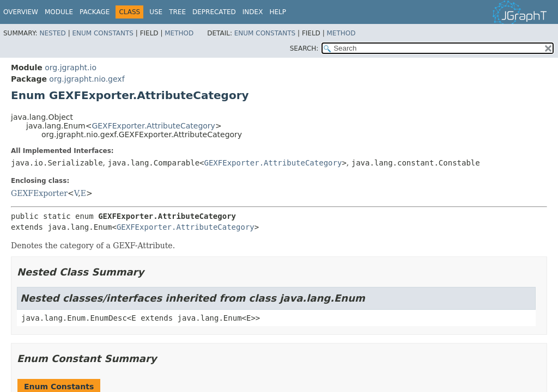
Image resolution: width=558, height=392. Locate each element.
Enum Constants (102, 33)
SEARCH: (304, 48)
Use (156, 12)
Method (179, 33)
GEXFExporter (39, 193)
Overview (21, 12)
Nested (52, 33)
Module (59, 12)
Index (253, 12)
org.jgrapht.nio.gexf (87, 79)
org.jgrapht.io (71, 68)
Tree (177, 12)
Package (95, 12)
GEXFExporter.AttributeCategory (153, 126)
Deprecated (214, 12)
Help (278, 12)
